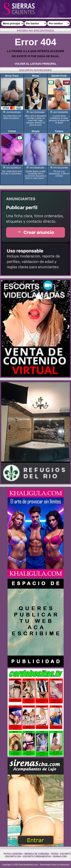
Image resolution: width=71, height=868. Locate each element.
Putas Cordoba (13, 854)
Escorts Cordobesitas (37, 856)
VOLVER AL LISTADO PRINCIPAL (35, 64)
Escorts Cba (13, 856)
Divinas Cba (60, 856)
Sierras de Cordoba (37, 854)
